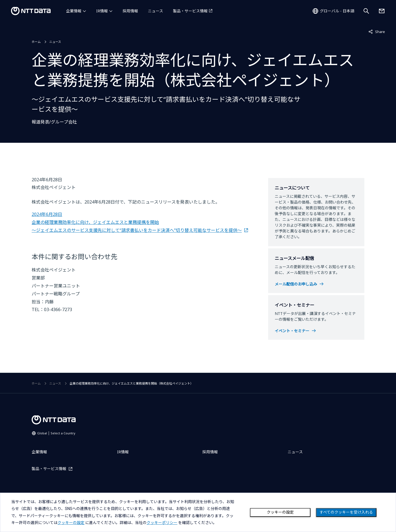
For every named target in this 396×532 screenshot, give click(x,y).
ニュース (156, 11)
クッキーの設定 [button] (71, 523)
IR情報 (102, 11)
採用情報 (130, 11)
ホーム (36, 42)
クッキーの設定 (280, 512)
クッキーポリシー (162, 523)
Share (377, 31)
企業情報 (74, 11)
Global (56, 433)
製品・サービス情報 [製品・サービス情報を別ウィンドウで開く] (190, 11)
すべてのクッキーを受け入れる (346, 512)
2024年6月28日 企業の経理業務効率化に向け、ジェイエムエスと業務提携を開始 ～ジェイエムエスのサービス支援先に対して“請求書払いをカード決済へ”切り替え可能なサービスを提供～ (137, 222)
